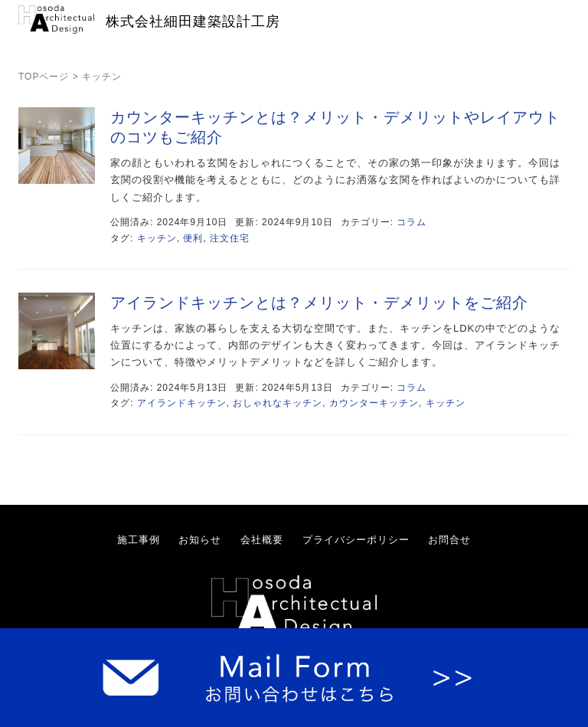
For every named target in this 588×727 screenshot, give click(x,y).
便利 (193, 238)
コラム (412, 222)
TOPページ (44, 77)
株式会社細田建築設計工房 (193, 21)
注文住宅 (230, 238)
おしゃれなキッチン (278, 403)
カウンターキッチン (374, 403)
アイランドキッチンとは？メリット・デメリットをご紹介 (319, 303)
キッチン (157, 238)
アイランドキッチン (182, 403)
